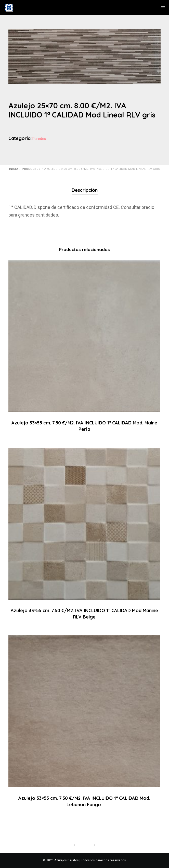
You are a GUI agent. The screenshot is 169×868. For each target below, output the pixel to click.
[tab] (85, 191)
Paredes (39, 139)
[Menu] (162, 8)
